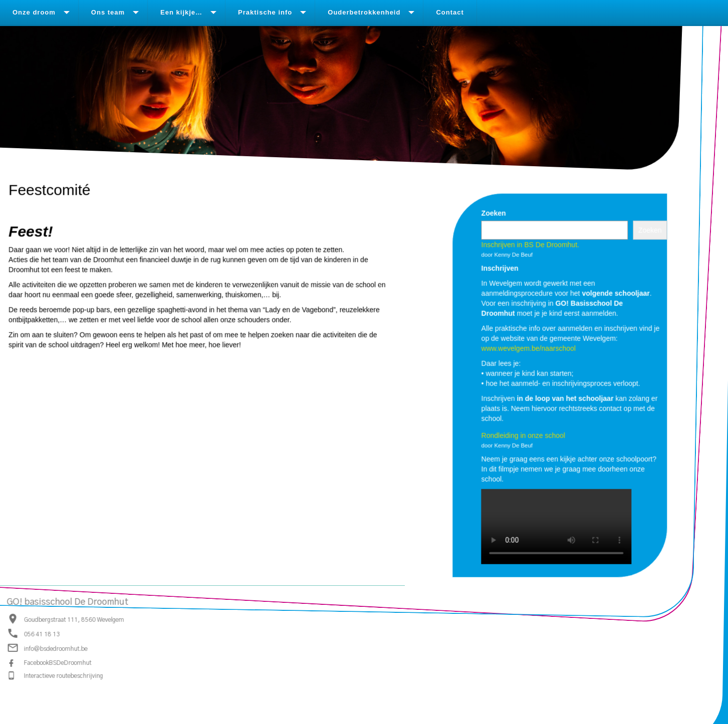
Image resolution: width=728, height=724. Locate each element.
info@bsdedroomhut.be (56, 649)
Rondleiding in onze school (523, 435)
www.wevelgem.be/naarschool (528, 348)
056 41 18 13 (42, 634)
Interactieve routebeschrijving (64, 676)
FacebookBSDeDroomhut (58, 663)
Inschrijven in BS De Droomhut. (530, 244)
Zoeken (493, 213)
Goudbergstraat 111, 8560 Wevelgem (74, 620)
